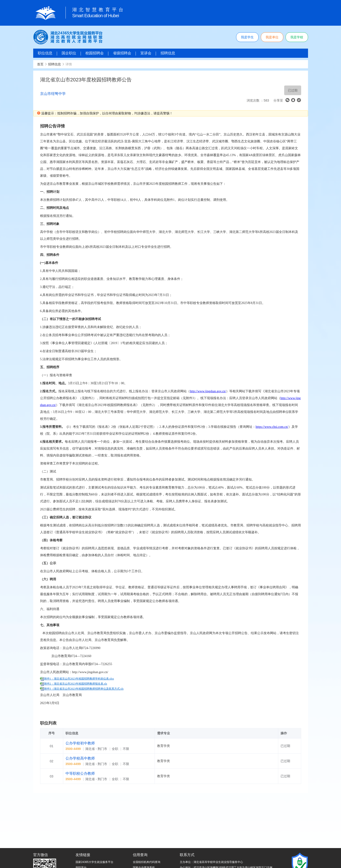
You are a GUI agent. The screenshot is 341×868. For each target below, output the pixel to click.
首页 (40, 64)
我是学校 (297, 37)
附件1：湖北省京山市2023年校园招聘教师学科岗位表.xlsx (79, 679)
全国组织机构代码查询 (147, 862)
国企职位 (69, 53)
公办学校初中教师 (80, 743)
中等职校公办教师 (80, 773)
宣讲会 (146, 53)
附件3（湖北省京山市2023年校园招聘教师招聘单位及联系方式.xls (84, 689)
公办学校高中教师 (80, 758)
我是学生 (247, 37)
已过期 (293, 90)
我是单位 (272, 37)
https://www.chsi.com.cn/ (272, 427)
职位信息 (45, 53)
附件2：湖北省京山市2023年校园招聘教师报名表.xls (76, 684)
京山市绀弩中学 (53, 94)
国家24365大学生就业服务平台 (94, 862)
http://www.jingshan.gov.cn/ (208, 391)
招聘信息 (168, 53)
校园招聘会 (95, 53)
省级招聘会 (122, 53)
